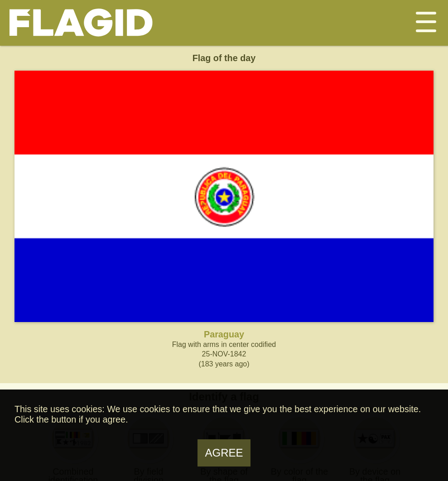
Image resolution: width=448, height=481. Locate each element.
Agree (224, 453)
